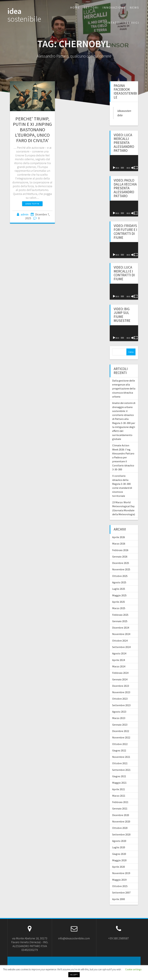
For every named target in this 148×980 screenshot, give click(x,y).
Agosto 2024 (119, 653)
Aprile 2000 (119, 899)
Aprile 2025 (119, 602)
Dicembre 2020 (121, 815)
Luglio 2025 (119, 589)
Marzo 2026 (119, 544)
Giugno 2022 (119, 750)
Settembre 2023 (121, 705)
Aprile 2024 (119, 660)
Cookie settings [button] (133, 969)
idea (24, 15)
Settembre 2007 (121, 893)
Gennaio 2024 (120, 679)
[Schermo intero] (136, 168)
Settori (91, 7)
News (134, 7)
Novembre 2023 (121, 692)
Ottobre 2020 (120, 828)
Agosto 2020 (119, 841)
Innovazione (114, 7)
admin (25, 214)
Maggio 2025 (119, 595)
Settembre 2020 (121, 834)
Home (75, 7)
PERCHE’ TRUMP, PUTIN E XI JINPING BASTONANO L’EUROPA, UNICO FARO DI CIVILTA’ (32, 130)
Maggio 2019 (119, 880)
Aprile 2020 (119, 867)
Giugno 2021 (119, 776)
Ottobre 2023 (120, 699)
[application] (124, 163)
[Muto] (133, 168)
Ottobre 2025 (120, 576)
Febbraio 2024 (120, 673)
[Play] (114, 168)
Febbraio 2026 (120, 550)
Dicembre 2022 (121, 731)
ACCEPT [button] (74, 975)
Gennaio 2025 (120, 621)
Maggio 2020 (119, 860)
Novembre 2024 (121, 634)
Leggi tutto (32, 204)
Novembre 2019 (121, 873)
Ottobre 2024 (120, 641)
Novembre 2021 (121, 757)
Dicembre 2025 (121, 563)
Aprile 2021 (119, 789)
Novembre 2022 (121, 737)
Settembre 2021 (121, 770)
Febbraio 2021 (120, 802)
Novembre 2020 (121, 821)
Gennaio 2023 (120, 725)
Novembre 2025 (121, 569)
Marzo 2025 (119, 608)
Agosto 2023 (119, 712)
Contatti (112, 23)
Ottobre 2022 (120, 744)
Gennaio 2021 (120, 808)
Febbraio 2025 (120, 615)
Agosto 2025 (119, 582)
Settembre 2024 (121, 647)
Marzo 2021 (119, 796)
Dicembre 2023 (121, 686)
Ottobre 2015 (120, 886)
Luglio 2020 (119, 847)
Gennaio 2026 (120, 557)
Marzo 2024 (119, 666)
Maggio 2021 (119, 783)
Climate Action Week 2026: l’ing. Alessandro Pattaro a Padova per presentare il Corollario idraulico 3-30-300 (123, 457)
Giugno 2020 (119, 854)
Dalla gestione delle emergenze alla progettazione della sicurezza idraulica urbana (124, 389)
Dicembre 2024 (121, 628)
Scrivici (132, 23)
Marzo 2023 (119, 718)
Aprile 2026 (119, 537)
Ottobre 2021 (120, 763)
